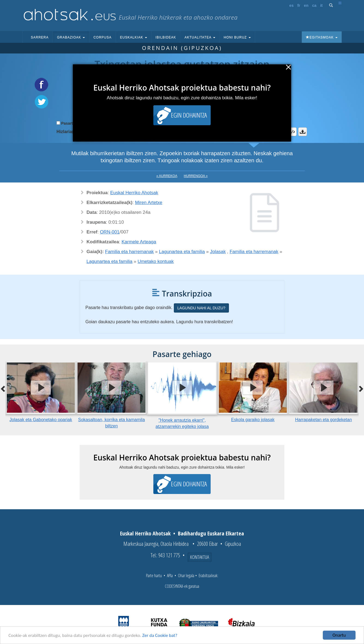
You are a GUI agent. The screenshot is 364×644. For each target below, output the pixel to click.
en (306, 5)
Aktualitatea (200, 37)
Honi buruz (237, 37)
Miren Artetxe (149, 203)
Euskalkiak (134, 37)
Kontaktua (200, 557)
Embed (292, 132)
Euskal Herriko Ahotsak (134, 193)
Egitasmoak (322, 37)
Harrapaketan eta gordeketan (323, 420)
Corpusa (102, 37)
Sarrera (40, 37)
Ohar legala (186, 576)
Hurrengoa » (196, 176)
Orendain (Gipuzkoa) (182, 48)
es (291, 5)
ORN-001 (110, 232)
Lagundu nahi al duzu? (201, 308)
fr (299, 5)
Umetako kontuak (156, 261)
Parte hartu (154, 576)
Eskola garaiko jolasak (253, 420)
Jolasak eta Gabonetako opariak (41, 420)
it (322, 5)
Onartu (339, 635)
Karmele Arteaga (139, 242)
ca (314, 5)
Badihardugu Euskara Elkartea (211, 533)
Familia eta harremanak (129, 252)
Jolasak (218, 252)
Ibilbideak (166, 37)
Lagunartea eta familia (182, 252)
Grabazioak (71, 37)
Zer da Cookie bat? (160, 635)
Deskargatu (303, 132)
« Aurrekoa (167, 176)
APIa (170, 576)
